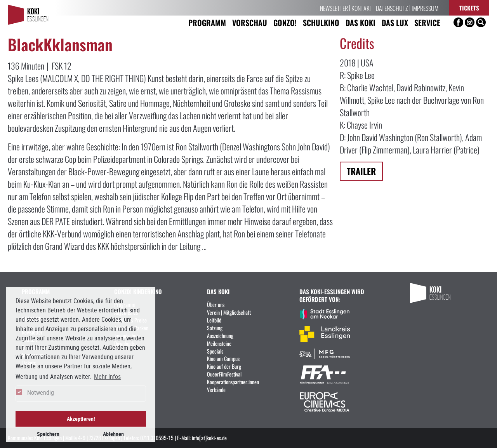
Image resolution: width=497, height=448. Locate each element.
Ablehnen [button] (113, 434)
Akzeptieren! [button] (81, 419)
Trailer (361, 171)
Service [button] (427, 22)
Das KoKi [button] (361, 22)
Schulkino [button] (321, 22)
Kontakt (362, 8)
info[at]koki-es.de (209, 438)
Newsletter (334, 8)
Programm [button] (207, 22)
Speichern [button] (48, 434)
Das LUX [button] (395, 22)
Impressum (425, 8)
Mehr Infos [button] (107, 377)
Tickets (469, 8)
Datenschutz (392, 8)
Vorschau (250, 22)
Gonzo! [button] (285, 22)
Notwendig (41, 392)
